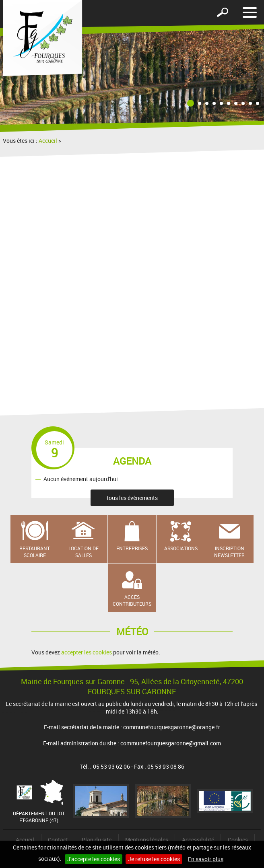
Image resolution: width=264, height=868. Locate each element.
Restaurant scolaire (35, 552)
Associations (181, 548)
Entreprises (132, 548)
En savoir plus (206, 859)
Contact (58, 840)
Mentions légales (147, 840)
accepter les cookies (87, 652)
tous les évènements (132, 498)
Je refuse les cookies (154, 859)
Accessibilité (198, 840)
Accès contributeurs (132, 600)
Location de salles (84, 552)
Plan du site (97, 840)
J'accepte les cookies (94, 859)
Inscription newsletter (229, 552)
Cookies (238, 840)
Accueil (48, 141)
